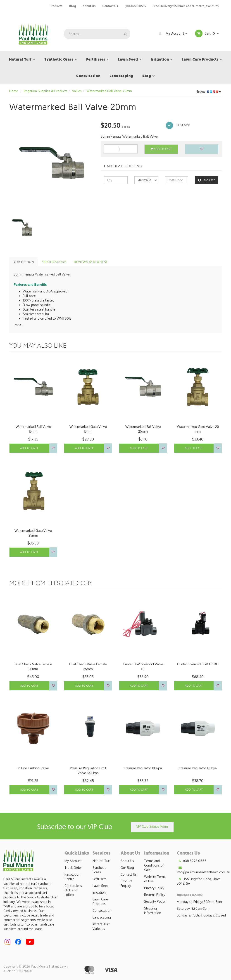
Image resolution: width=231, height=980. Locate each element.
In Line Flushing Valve (33, 768)
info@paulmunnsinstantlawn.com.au (203, 870)
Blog (72, 6)
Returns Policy (155, 895)
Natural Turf (101, 861)
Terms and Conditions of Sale (154, 865)
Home (14, 91)
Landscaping (102, 917)
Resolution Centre (72, 877)
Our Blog (127, 868)
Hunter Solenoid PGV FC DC (198, 664)
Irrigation (99, 892)
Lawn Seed (101, 886)
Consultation (102, 911)
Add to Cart (161, 149)
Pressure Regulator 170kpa (198, 768)
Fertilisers (100, 879)
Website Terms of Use (155, 879)
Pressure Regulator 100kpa (143, 768)
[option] (52, 163)
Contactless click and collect (73, 890)
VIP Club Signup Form (152, 826)
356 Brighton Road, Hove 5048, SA (199, 881)
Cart (207, 33)
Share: (209, 92)
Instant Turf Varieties (101, 926)
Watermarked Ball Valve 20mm (109, 91)
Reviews (91, 262)
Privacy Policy (154, 888)
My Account (172, 33)
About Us (89, 6)
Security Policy (155, 901)
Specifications (54, 262)
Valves (77, 91)
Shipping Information (153, 911)
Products (56, 6)
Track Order (73, 868)
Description (23, 262)
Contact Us (110, 6)
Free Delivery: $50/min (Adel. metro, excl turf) (186, 6)
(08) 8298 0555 (135, 6)
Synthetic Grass (99, 870)
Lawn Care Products (100, 901)
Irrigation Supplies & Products (46, 91)
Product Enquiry (126, 883)
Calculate (207, 180)
